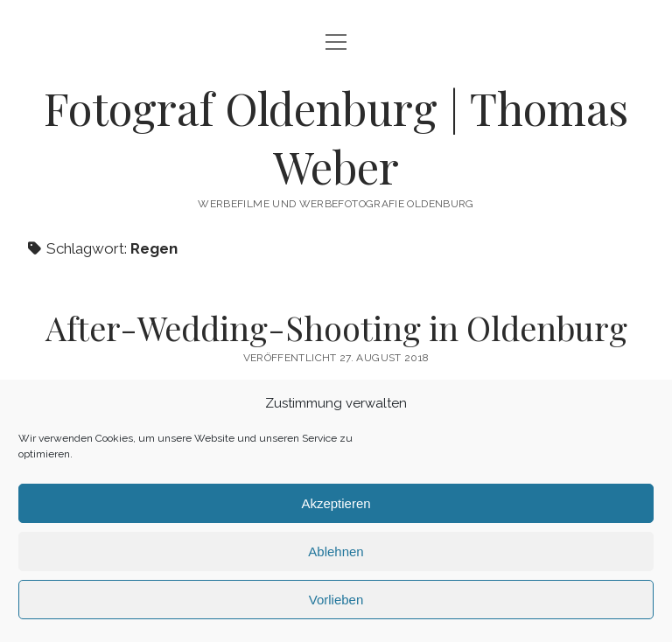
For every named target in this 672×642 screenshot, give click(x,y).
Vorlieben (336, 600)
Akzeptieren (336, 503)
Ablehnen (336, 551)
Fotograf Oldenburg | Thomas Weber (336, 137)
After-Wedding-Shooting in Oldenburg (336, 328)
